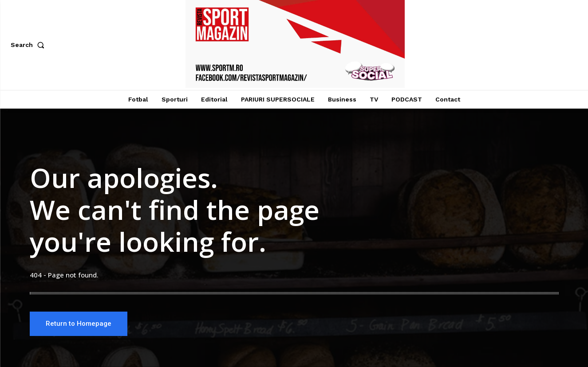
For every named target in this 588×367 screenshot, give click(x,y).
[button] (29, 45)
